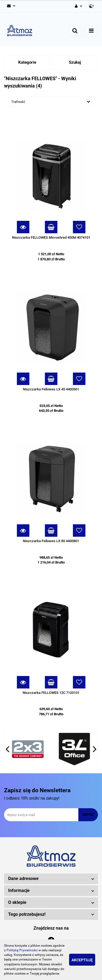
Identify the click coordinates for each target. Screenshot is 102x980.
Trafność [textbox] (18, 102)
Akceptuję (82, 960)
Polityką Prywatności (22, 950)
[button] (92, 6)
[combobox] (51, 102)
